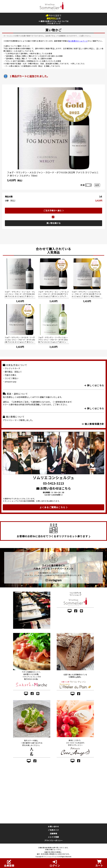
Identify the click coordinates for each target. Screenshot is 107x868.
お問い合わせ (53, 826)
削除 (97, 185)
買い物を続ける (54, 223)
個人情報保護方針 (93, 424)
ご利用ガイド (53, 830)
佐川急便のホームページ (78, 41)
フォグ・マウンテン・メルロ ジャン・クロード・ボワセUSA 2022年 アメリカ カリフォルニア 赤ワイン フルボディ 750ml (53, 174)
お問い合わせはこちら (54, 488)
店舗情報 (54, 833)
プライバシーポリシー (53, 840)
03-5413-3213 (53, 483)
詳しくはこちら (78, 63)
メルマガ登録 (53, 837)
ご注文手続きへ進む (53, 210)
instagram (53, 580)
